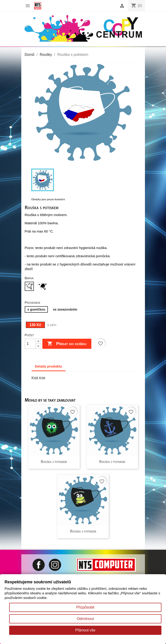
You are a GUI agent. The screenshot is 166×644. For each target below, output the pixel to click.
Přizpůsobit (85, 607)
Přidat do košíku (67, 344)
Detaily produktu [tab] (49, 366)
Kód (35, 378)
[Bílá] (30, 287)
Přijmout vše (85, 630)
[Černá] (44, 287)
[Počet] (30, 344)
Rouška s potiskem (54, 462)
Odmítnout (85, 619)
